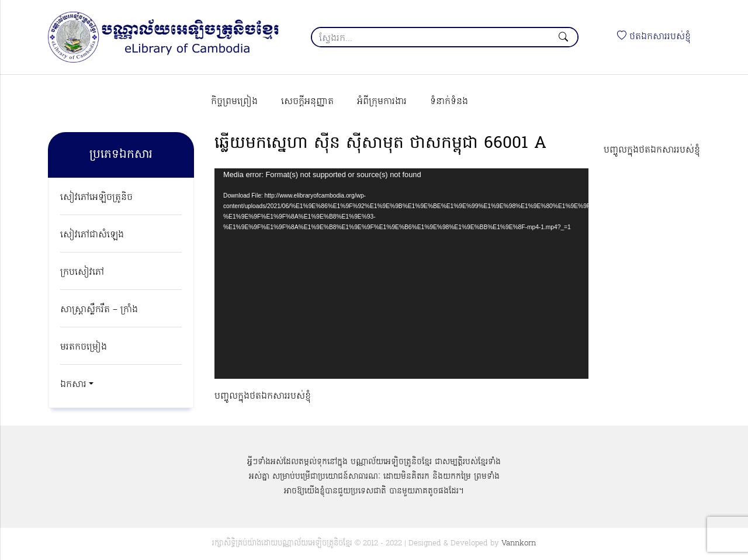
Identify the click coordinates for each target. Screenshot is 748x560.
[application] (401, 274)
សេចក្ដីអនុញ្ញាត (307, 102)
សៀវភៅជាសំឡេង (92, 235)
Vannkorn (519, 543)
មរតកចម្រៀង (84, 347)
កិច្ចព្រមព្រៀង (234, 102)
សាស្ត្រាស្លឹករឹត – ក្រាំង (99, 310)
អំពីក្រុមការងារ (382, 102)
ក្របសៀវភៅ (82, 272)
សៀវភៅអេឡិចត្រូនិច (96, 198)
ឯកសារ (73, 385)
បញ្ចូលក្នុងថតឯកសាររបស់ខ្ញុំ (652, 150)
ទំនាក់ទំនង (449, 102)
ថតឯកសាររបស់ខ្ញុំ (654, 37)
